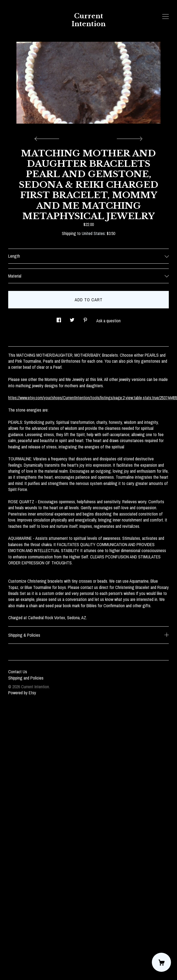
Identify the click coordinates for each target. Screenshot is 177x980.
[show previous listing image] (48, 137)
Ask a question (108, 321)
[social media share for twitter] (72, 318)
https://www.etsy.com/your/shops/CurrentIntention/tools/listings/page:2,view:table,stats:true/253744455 (93, 398)
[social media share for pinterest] (85, 318)
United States (93, 233)
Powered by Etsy (22, 693)
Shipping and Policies (26, 678)
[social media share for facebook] (59, 318)
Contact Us (18, 672)
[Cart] (161, 962)
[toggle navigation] (166, 17)
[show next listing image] (129, 137)
